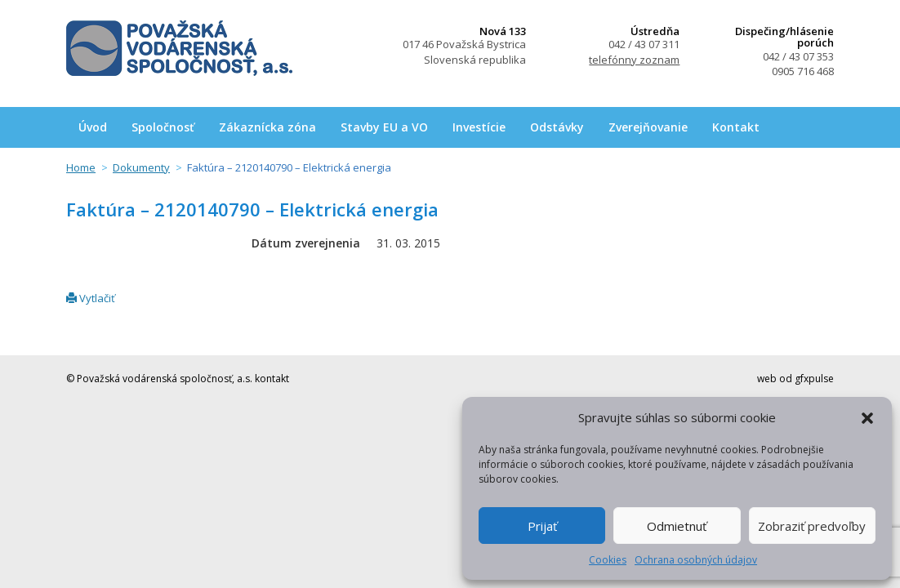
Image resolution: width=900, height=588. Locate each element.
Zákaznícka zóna (267, 127)
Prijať (542, 526)
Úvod (93, 127)
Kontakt (736, 127)
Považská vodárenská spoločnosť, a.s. (179, 48)
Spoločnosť (163, 127)
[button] (867, 418)
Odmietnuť (677, 526)
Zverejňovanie (648, 127)
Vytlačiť (91, 298)
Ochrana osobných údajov (696, 560)
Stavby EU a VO (384, 127)
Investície (479, 127)
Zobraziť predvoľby (812, 526)
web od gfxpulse (795, 379)
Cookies (608, 560)
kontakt (272, 379)
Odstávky (557, 127)
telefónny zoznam (634, 60)
